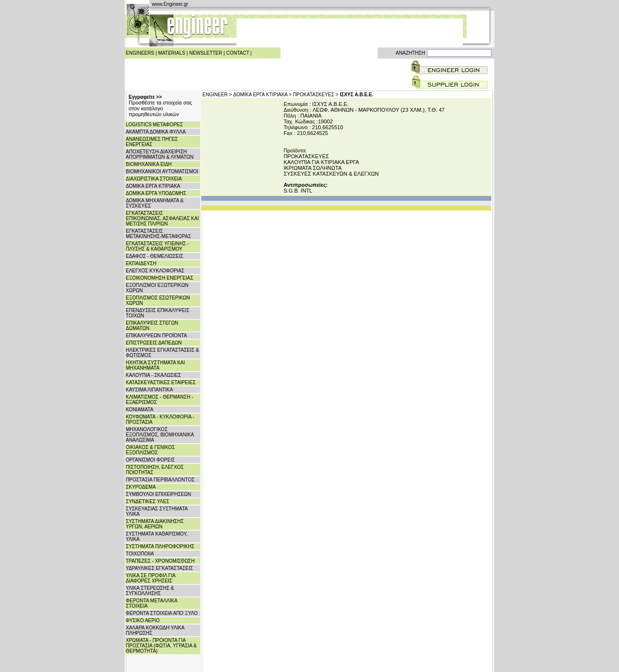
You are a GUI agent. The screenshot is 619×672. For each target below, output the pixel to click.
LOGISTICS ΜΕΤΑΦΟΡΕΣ (154, 125)
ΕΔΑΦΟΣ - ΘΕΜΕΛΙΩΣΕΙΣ (155, 256)
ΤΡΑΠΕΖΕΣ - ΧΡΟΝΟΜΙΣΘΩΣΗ (160, 561)
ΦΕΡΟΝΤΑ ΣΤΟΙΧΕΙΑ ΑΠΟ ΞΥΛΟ (162, 613)
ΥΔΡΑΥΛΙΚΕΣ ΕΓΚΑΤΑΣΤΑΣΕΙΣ (159, 568)
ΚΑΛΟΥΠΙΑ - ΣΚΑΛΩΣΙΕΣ (153, 375)
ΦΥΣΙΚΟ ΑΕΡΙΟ (143, 620)
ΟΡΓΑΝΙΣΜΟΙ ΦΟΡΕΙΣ (150, 460)
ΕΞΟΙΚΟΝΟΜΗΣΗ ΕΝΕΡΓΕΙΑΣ (160, 278)
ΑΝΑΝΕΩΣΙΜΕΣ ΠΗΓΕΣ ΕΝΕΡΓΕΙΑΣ (152, 142)
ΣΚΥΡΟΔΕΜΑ (141, 487)
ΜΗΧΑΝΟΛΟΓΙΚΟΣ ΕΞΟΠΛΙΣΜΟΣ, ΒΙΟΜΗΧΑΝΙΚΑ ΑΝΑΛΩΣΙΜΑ (160, 435)
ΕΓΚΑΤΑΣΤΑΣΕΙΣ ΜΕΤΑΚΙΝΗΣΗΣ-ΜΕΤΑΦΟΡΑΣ (158, 234)
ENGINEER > (217, 95)
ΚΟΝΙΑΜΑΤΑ (140, 410)
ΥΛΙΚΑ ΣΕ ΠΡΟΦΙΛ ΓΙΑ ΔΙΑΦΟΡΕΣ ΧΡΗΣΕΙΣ (150, 578)
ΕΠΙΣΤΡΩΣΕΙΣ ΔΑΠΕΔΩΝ (154, 343)
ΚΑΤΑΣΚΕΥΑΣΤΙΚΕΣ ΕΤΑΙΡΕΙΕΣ (161, 382)
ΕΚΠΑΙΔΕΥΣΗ (141, 263)
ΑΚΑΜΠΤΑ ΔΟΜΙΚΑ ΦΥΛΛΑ (156, 132)
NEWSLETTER (206, 53)
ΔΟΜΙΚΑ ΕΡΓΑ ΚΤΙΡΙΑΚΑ (153, 186)
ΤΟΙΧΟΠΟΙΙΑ (140, 554)
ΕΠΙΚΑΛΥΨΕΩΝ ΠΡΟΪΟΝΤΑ (156, 336)
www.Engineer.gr (170, 4)
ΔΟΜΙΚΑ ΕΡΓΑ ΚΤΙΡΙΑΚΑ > (262, 95)
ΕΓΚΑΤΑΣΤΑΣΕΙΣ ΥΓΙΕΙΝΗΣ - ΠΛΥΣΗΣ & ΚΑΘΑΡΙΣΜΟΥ (157, 246)
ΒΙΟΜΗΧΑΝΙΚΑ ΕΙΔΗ (149, 164)
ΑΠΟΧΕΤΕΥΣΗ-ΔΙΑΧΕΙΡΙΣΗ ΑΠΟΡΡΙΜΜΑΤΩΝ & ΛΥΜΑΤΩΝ (160, 154)
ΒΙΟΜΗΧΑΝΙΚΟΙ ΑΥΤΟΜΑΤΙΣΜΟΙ (162, 172)
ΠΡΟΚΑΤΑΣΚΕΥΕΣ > (316, 95)
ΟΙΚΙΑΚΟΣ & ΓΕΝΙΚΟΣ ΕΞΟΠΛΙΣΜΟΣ (150, 450)
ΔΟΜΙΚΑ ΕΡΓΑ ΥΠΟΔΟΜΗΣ (156, 193)
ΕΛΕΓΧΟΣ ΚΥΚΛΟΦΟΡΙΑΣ (155, 271)
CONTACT (238, 53)
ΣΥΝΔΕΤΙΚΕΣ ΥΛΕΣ (147, 501)
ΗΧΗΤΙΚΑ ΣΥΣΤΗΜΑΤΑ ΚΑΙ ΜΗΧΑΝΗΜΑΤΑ (155, 365)
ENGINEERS (140, 53)
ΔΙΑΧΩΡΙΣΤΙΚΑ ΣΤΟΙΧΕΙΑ (154, 179)
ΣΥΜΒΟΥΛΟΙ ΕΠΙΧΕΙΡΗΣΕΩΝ (158, 494)
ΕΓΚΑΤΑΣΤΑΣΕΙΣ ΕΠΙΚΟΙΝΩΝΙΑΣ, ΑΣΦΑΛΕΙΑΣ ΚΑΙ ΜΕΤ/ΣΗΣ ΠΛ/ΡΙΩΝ (162, 218)
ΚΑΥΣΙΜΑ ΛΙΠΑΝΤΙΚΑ (149, 390)
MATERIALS (172, 53)
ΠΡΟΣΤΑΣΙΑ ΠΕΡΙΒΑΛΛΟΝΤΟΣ (160, 480)
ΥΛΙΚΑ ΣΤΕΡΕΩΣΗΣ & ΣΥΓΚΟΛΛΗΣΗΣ (150, 591)
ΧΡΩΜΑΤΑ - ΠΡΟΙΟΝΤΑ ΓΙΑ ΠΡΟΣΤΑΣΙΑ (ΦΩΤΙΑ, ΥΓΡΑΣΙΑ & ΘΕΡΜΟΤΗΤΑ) (161, 646)
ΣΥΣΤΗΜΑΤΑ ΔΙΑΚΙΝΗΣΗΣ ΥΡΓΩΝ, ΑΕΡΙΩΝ (155, 524)
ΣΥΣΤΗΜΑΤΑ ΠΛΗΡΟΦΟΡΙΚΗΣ (160, 546)
